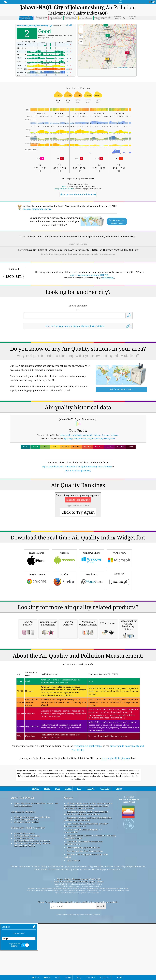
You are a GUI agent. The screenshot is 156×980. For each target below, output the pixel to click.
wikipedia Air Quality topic (88, 843)
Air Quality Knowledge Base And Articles (32, 914)
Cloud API (119, 607)
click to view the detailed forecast (78, 187)
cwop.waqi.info (71, 929)
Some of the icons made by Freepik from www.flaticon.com (83, 940)
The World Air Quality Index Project (129, 898)
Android (64, 586)
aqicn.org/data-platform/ (78, 463)
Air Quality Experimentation (26, 917)
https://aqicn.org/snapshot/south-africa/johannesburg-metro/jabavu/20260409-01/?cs (78, 247)
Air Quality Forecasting (24, 936)
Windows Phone (92, 586)
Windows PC (119, 586)
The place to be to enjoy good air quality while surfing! (86, 953)
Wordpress (92, 608)
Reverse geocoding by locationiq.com (83, 945)
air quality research (23, 909)
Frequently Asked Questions (28, 925)
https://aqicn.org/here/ (78, 237)
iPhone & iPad (37, 586)
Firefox (64, 608)
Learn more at (117, 214)
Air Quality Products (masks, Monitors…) (32, 938)
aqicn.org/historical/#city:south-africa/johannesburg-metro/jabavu (90, 428)
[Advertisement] (78, 487)
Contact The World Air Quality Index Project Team (36, 901)
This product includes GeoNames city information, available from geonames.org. (88, 916)
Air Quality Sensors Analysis (26, 919)
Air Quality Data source (24, 931)
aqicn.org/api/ (108, 271)
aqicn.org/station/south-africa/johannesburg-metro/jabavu (90, 431)
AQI (34, 19)
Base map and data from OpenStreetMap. (85, 948)
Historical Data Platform (24, 943)
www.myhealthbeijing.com (116, 855)
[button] (127, 47)
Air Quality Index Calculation (27, 933)
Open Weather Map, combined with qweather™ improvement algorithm (86, 922)
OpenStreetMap (122, 61)
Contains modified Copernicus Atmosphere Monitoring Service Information (90, 934)
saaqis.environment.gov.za (37, 202)
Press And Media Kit (23, 903)
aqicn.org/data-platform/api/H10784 (89, 268)
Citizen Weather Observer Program (82, 927)
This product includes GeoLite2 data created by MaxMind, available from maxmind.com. (86, 910)
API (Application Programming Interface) (32, 941)
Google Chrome (37, 608)
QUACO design (73, 958)
